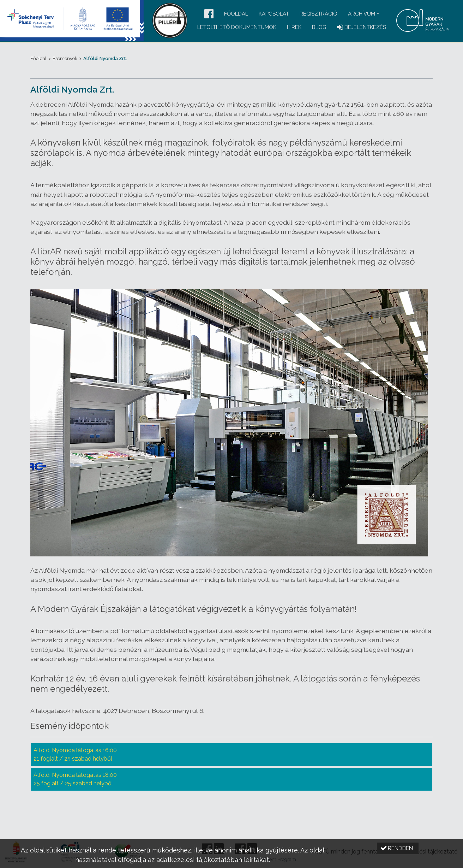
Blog (319, 27)
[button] (209, 14)
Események (65, 58)
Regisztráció (318, 14)
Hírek (294, 27)
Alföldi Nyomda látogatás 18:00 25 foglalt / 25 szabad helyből (75, 779)
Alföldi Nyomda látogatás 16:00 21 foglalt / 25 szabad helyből (75, 754)
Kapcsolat (274, 14)
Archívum (362, 14)
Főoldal (236, 14)
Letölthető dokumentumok (237, 27)
